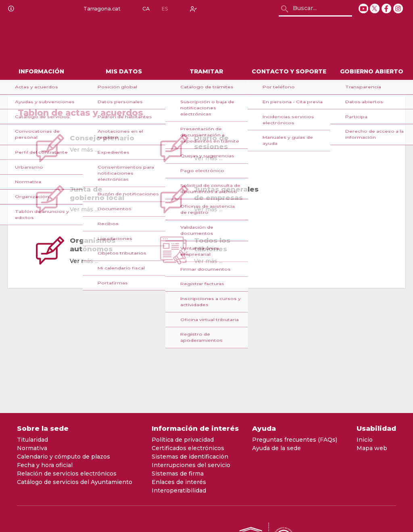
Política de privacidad (183, 440)
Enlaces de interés (179, 482)
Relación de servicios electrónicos (67, 474)
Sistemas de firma (178, 474)
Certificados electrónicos (188, 448)
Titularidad (32, 440)
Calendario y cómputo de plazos (64, 457)
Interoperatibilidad (179, 490)
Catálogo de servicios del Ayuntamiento (75, 482)
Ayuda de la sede (276, 448)
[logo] (76, 41)
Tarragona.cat (100, 9)
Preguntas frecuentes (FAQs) (295, 440)
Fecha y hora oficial (45, 465)
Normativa (32, 448)
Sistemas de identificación (190, 457)
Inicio (365, 440)
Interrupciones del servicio (191, 465)
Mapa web (372, 448)
